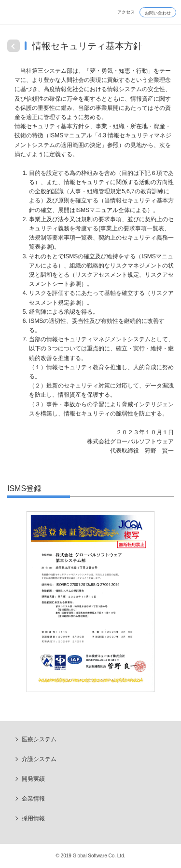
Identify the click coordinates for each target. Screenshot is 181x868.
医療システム (39, 739)
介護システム (39, 759)
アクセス (126, 12)
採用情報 (33, 818)
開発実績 (33, 779)
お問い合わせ (158, 13)
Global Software (39, 16)
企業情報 (33, 799)
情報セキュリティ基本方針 (87, 46)
